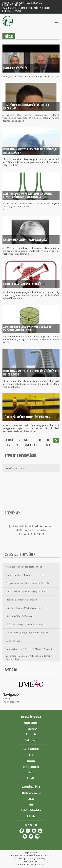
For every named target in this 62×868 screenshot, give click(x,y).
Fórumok (8, 698)
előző (25, 440)
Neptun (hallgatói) (31, 767)
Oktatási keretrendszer (31, 793)
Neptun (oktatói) (31, 723)
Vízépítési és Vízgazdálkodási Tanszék (25, 624)
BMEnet (31, 799)
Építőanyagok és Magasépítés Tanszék (25, 575)
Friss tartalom (11, 702)
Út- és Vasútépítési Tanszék (20, 616)
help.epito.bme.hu (12, 5)
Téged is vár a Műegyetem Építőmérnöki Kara (26, 417)
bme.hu (6, 3)
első (10, 440)
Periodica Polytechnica (31, 810)
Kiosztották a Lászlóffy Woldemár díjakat (26, 239)
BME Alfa (31, 816)
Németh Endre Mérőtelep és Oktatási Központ (29, 649)
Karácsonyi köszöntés (15, 68)
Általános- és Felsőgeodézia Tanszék (24, 567)
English (8, 11)
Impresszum (31, 853)
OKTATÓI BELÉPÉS (10, 8)
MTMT (31, 804)
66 (17, 445)
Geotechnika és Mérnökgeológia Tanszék (27, 591)
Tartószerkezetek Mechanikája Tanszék (26, 608)
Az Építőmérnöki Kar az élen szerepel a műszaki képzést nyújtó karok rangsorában (28, 195)
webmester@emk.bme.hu (31, 864)
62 (40, 440)
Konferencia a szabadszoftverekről (22, 284)
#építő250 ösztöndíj (16, 468)
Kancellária (31, 734)
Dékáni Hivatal (13, 641)
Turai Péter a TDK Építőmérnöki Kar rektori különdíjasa (26, 107)
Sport (31, 772)
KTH (31, 755)
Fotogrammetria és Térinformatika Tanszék (27, 583)
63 (48, 440)
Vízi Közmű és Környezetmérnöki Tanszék (27, 633)
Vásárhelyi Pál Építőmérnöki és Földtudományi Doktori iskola (29, 657)
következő (30, 445)
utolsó (47, 445)
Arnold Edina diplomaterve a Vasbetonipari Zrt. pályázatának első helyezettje (28, 328)
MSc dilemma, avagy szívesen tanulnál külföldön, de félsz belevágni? (30, 151)
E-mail (22, 8)
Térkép (47, 8)
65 (8, 445)
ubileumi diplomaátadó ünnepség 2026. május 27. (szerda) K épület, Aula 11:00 (31, 530)
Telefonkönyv (35, 8)
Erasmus (31, 761)
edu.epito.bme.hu (35, 3)
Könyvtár (31, 778)
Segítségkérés (31, 740)
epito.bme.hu (18, 3)
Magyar (18, 11)
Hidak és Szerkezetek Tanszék (21, 600)
